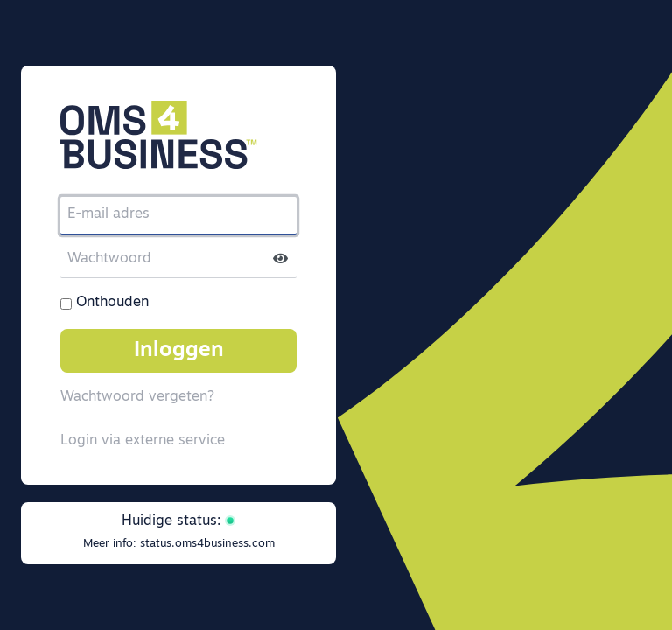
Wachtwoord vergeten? (137, 397)
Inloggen (179, 351)
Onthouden (112, 303)
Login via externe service (143, 441)
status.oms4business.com (207, 544)
